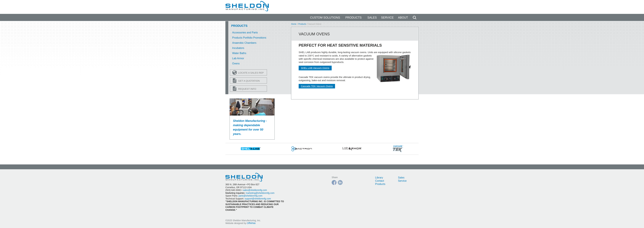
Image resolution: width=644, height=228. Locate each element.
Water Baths (239, 53)
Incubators (238, 48)
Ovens (236, 63)
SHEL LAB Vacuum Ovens (315, 68)
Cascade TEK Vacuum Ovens (317, 86)
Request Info (244, 89)
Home (294, 24)
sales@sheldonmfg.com (255, 190)
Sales (372, 18)
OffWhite (251, 223)
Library (379, 178)
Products (353, 18)
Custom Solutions (325, 18)
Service (387, 18)
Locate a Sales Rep (248, 72)
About (403, 18)
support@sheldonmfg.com (258, 199)
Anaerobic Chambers (244, 43)
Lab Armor (238, 58)
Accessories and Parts (245, 33)
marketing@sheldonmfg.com (260, 193)
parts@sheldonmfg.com (251, 196)
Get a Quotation (246, 81)
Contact (380, 181)
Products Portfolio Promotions (249, 38)
